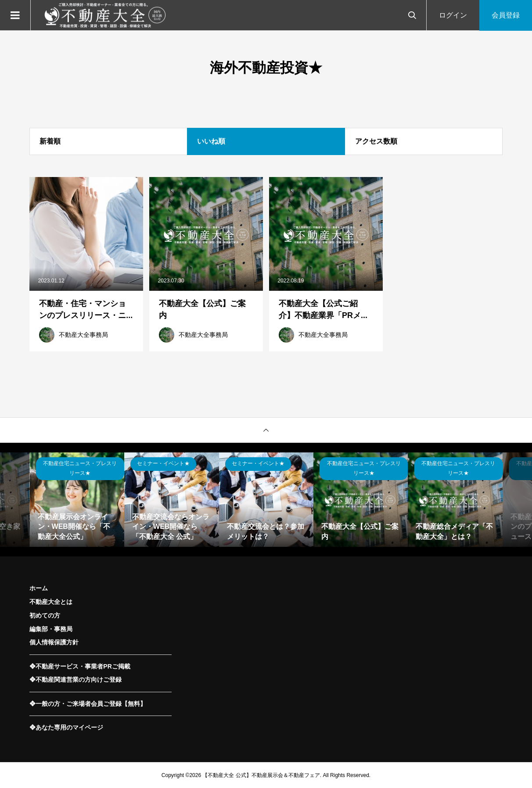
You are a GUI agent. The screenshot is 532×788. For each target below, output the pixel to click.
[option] (77, 500)
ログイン (453, 15)
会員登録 (506, 15)
